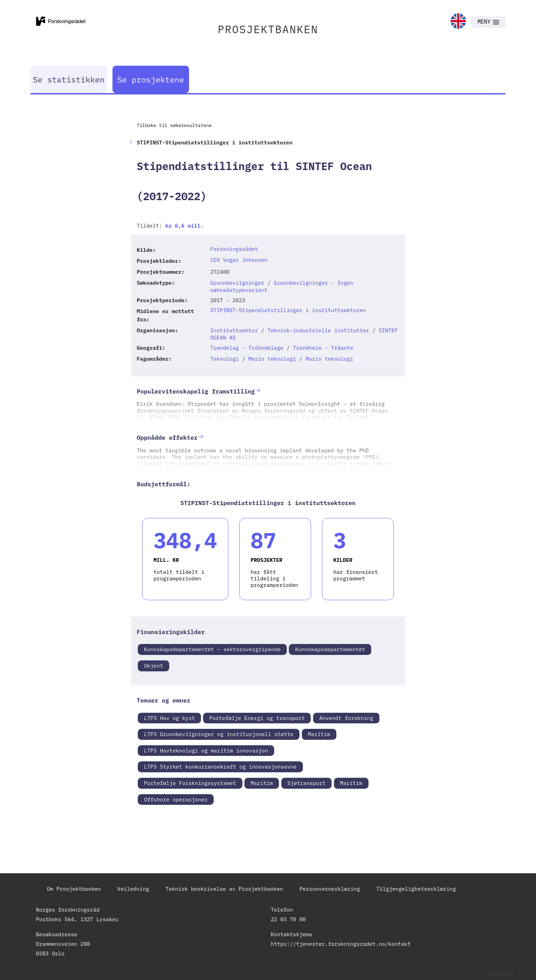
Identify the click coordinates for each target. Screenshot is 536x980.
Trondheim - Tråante (323, 348)
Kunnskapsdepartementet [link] (330, 649)
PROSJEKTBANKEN (268, 29)
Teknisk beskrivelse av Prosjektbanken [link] (224, 889)
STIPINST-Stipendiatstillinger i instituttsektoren (288, 310)
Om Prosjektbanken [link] (74, 889)
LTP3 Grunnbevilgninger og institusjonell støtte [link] (219, 734)
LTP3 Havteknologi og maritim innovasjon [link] (206, 750)
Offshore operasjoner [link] (176, 799)
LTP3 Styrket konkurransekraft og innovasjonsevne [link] (220, 766)
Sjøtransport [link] (307, 783)
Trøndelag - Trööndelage (247, 348)
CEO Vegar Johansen (239, 260)
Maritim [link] (319, 734)
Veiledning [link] (133, 889)
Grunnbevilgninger (237, 283)
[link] (458, 22)
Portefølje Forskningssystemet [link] (190, 783)
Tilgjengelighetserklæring (416, 889)
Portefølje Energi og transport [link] (257, 718)
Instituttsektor (234, 330)
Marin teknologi (272, 359)
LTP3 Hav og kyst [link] (169, 718)
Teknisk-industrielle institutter (318, 330)
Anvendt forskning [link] (346, 718)
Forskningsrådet (234, 249)
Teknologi (225, 359)
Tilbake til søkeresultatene (174, 125)
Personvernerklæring (330, 889)
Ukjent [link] (153, 666)
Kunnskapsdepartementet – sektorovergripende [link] (212, 649)
